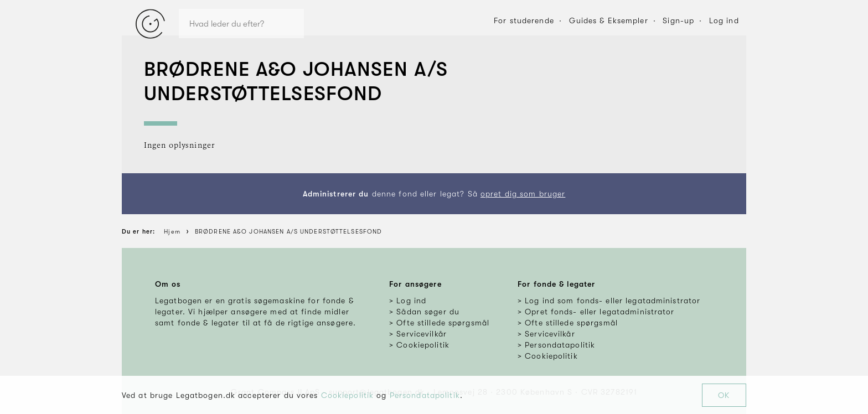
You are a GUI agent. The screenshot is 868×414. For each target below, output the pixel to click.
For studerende (524, 20)
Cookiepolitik (348, 395)
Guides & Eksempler (609, 20)
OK (724, 395)
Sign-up (678, 20)
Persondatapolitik (425, 395)
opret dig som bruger (523, 194)
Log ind (724, 20)
